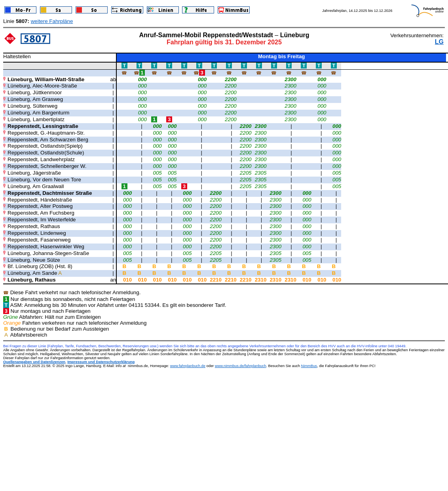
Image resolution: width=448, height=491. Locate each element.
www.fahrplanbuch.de (188, 366)
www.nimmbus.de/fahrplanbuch (241, 366)
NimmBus (309, 366)
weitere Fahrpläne (52, 21)
